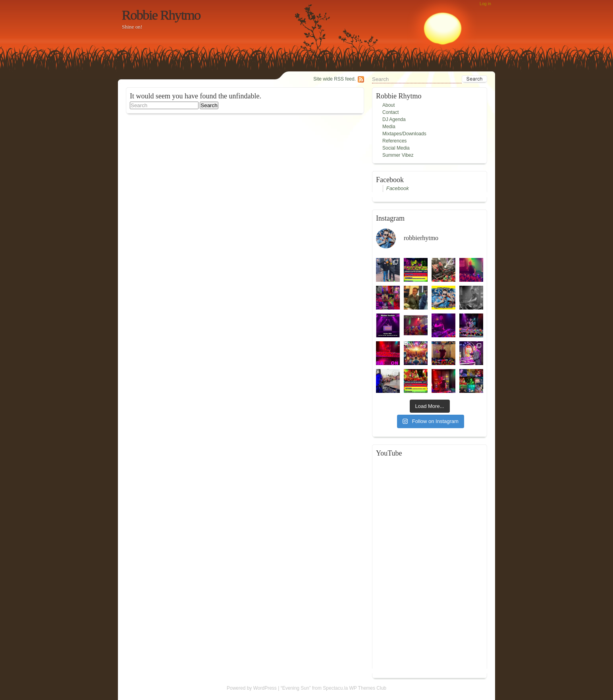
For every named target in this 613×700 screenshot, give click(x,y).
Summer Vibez (398, 155)
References (394, 141)
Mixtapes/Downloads (404, 134)
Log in (485, 4)
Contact (390, 112)
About (388, 105)
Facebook (398, 188)
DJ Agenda (394, 119)
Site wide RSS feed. (334, 79)
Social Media (396, 148)
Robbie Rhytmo (161, 15)
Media (389, 127)
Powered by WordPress (252, 688)
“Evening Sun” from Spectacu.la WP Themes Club (333, 688)
